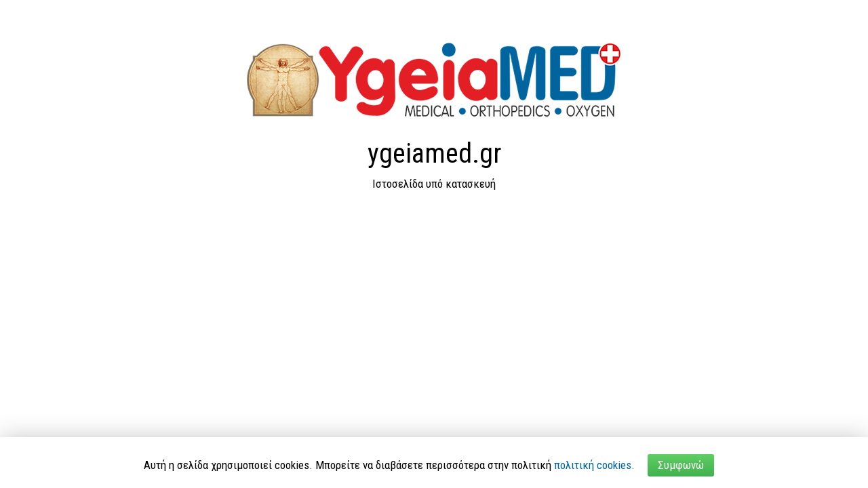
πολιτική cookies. (594, 465)
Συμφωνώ (681, 465)
